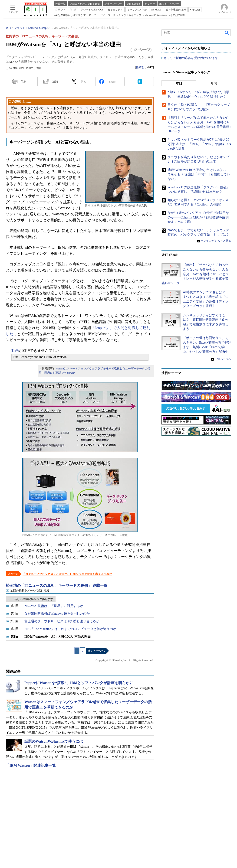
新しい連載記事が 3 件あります (34, 599)
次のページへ (96, 651)
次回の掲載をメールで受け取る (30, 591)
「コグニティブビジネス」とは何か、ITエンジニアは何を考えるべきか (67, 574)
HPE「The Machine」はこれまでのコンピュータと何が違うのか (70, 629)
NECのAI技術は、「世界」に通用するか (54, 606)
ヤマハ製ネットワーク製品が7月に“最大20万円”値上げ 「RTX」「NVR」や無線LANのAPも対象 (199, 144)
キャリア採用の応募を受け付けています (191, 58)
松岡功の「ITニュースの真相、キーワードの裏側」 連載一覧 (57, 586)
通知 (55, 82)
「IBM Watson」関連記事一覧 (31, 765)
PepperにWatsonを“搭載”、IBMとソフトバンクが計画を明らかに (79, 683)
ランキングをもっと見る (216, 241)
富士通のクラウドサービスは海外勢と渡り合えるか (62, 621)
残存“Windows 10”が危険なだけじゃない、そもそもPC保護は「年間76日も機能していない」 (199, 174)
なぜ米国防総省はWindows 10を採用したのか (57, 614)
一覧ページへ (223, 359)
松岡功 (140, 67)
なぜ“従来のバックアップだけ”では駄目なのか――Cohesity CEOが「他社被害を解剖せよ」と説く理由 (198, 218)
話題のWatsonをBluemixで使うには (54, 741)
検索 (227, 33)
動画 (15, 351)
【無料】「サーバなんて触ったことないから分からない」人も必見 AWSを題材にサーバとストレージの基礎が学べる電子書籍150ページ (195, 274)
